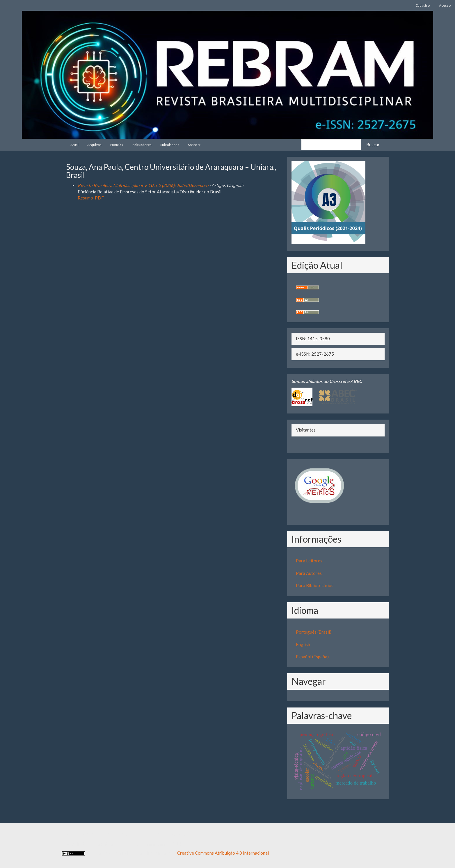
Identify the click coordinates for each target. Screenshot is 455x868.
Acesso (445, 5)
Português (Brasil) (314, 632)
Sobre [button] (194, 145)
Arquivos (94, 145)
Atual (74, 145)
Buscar (373, 145)
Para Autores (309, 573)
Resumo (85, 198)
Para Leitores (309, 561)
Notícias (117, 145)
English (303, 644)
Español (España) (312, 657)
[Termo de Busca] (331, 145)
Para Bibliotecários (315, 585)
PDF (99, 198)
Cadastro (423, 5)
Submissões (170, 145)
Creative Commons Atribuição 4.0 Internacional (223, 853)
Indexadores (142, 145)
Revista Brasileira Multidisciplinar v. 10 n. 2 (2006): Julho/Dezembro (143, 185)
